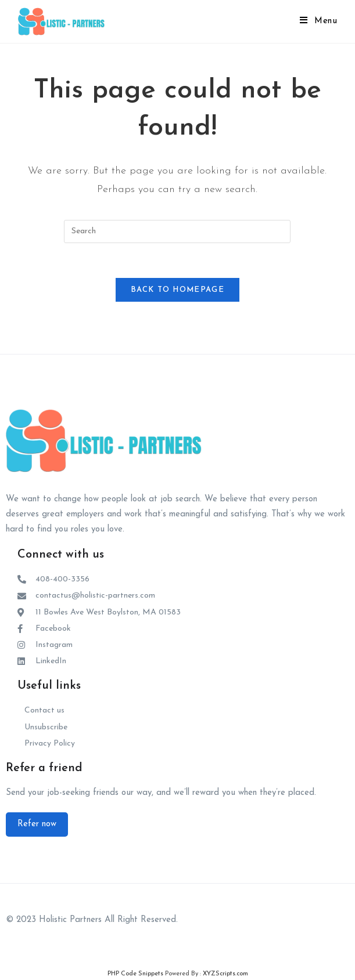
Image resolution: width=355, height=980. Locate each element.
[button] (37, 824)
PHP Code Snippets (135, 974)
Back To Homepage (177, 290)
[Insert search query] (177, 232)
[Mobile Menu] (319, 21)
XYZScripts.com (225, 974)
